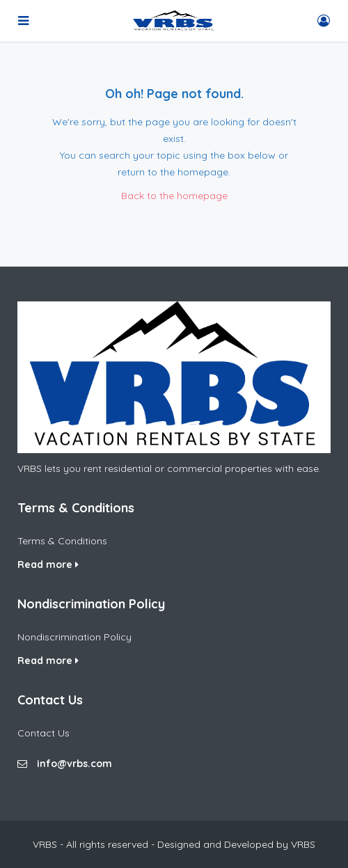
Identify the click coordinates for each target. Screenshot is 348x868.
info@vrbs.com (74, 764)
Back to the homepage (174, 196)
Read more (48, 565)
